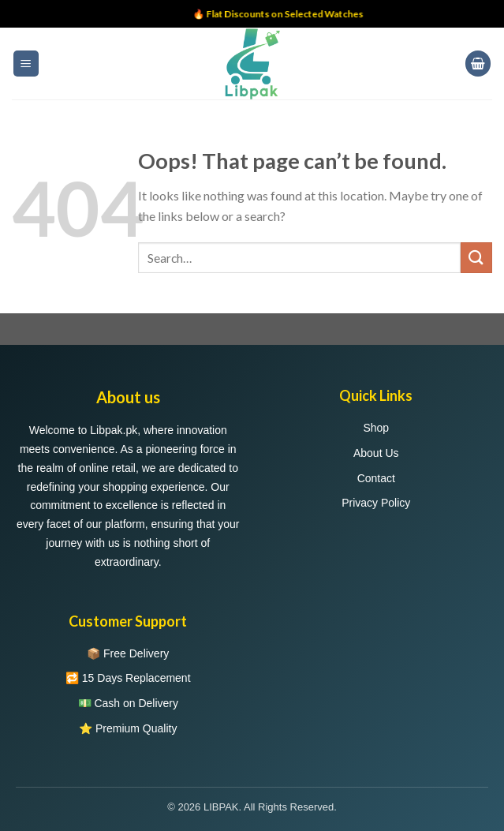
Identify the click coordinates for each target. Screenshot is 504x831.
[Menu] (26, 64)
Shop (376, 428)
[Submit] (476, 258)
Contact (376, 478)
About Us (376, 453)
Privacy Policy (376, 503)
